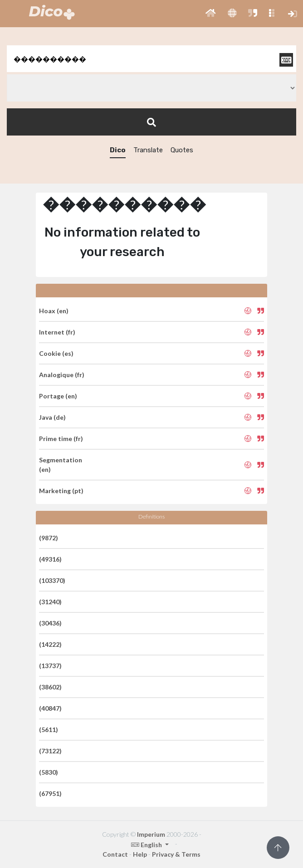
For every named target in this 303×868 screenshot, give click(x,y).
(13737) (50, 666)
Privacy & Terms (176, 854)
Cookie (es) (56, 353)
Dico (118, 150)
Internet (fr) (57, 332)
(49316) (50, 559)
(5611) (49, 730)
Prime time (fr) (61, 439)
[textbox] (151, 59)
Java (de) (52, 417)
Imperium (151, 834)
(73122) (50, 751)
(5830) (49, 772)
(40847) (50, 708)
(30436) (50, 623)
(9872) (49, 538)
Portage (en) (58, 396)
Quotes (182, 150)
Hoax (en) (54, 311)
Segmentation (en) (61, 465)
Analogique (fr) (62, 375)
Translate (148, 150)
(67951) (50, 793)
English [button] (147, 845)
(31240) (50, 602)
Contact (115, 854)
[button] (211, 14)
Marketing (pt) (61, 491)
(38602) (50, 687)
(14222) (50, 644)
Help (140, 854)
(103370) (52, 580)
